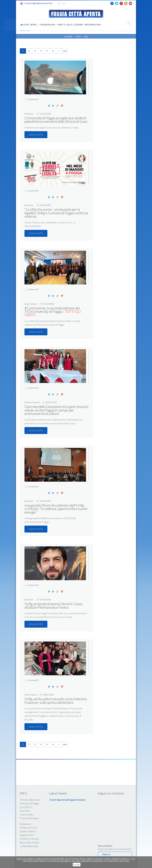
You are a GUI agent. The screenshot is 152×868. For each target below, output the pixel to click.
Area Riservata (29, 841)
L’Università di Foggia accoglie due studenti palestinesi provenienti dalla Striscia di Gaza (55, 120)
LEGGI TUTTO (36, 135)
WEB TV (62, 25)
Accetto (77, 865)
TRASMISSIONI (48, 25)
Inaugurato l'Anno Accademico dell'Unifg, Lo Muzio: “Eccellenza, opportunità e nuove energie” (56, 504)
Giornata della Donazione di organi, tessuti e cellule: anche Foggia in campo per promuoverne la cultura (56, 406)
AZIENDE (79, 25)
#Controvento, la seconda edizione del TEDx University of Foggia (56, 309)
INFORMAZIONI (93, 25)
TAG (78, 36)
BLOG (70, 25)
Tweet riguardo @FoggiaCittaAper (67, 795)
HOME (25, 25)
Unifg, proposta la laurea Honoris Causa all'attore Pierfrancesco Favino (53, 601)
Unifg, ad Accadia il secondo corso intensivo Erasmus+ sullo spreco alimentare (55, 696)
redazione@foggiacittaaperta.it (36, 3)
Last (65, 51)
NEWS (34, 25)
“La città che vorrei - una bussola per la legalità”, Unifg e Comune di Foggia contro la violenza (55, 213)
